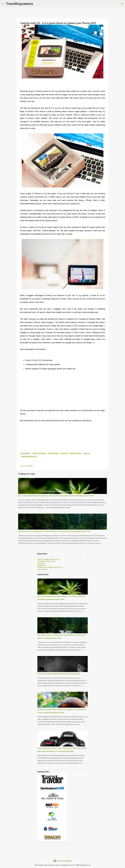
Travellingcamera (19, 4)
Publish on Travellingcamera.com (50, 567)
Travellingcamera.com (29, 457)
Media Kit (41, 563)
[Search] (122, 4)
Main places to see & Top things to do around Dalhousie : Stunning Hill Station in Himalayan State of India (54, 531)
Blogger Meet (26, 453)
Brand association (39, 453)
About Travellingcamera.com (48, 559)
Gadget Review (53, 453)
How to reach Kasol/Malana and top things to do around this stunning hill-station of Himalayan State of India (56, 496)
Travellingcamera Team (46, 561)
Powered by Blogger (63, 861)
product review (76, 453)
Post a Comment (26, 466)
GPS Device (64, 453)
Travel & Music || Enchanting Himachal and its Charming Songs (59, 674)
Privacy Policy (43, 569)
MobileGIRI (42, 565)
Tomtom (86, 453)
